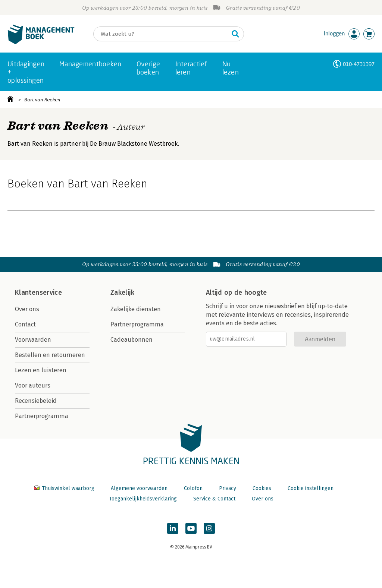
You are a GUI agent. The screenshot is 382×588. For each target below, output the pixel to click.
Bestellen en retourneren (50, 355)
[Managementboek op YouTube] (191, 528)
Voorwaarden (33, 340)
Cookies (262, 488)
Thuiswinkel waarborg (65, 488)
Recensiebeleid (36, 401)
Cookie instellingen (311, 488)
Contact (25, 324)
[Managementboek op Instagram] (209, 528)
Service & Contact (214, 499)
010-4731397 (359, 64)
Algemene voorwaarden (139, 488)
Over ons (27, 309)
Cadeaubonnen (131, 340)
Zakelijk (122, 293)
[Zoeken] (161, 34)
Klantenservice (38, 293)
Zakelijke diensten (136, 309)
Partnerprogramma (42, 416)
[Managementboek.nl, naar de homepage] (41, 42)
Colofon (193, 488)
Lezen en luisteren (41, 370)
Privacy (228, 488)
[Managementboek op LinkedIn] (173, 528)
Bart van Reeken (42, 100)
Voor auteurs (33, 385)
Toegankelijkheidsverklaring (143, 499)
